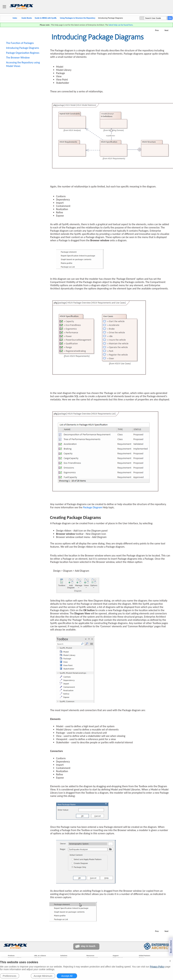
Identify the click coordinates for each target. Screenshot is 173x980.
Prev (157, 30)
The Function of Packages (20, 43)
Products (11, 956)
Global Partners (145, 956)
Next (166, 30)
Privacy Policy (157, 967)
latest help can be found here (121, 25)
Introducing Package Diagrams (23, 48)
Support (116, 956)
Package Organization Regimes (23, 53)
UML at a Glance (40, 956)
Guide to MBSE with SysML (46, 18)
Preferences (10, 976)
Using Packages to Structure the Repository (78, 18)
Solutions (64, 956)
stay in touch (88, 946)
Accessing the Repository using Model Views (23, 64)
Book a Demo (171, 947)
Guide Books (27, 18)
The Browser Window (18, 58)
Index (15, 18)
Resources (90, 956)
